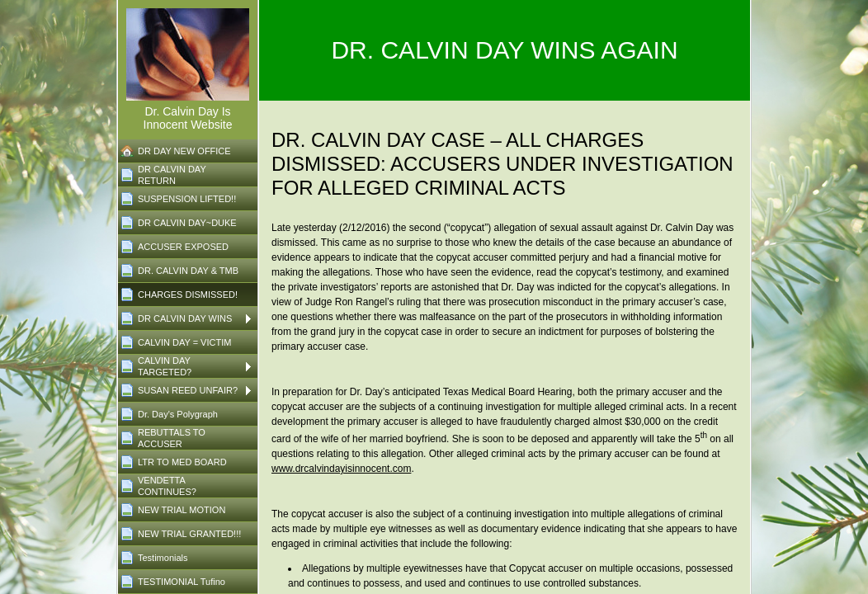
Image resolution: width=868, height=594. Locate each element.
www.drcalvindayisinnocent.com (341, 469)
